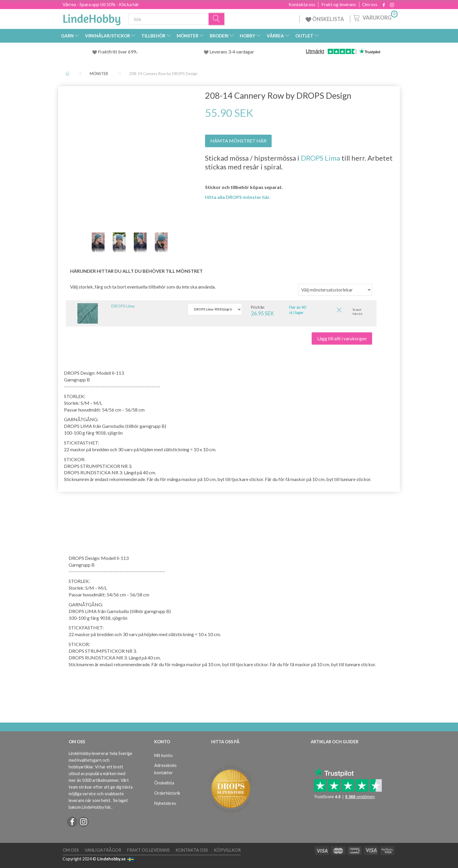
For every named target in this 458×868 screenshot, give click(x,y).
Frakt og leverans (339, 4)
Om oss (370, 4)
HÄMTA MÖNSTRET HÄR (238, 141)
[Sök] (217, 19)
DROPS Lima (320, 158)
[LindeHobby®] (92, 18)
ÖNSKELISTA (325, 19)
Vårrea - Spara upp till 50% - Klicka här (101, 4)
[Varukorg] (375, 17)
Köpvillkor (227, 850)
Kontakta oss (302, 4)
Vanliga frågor (103, 850)
